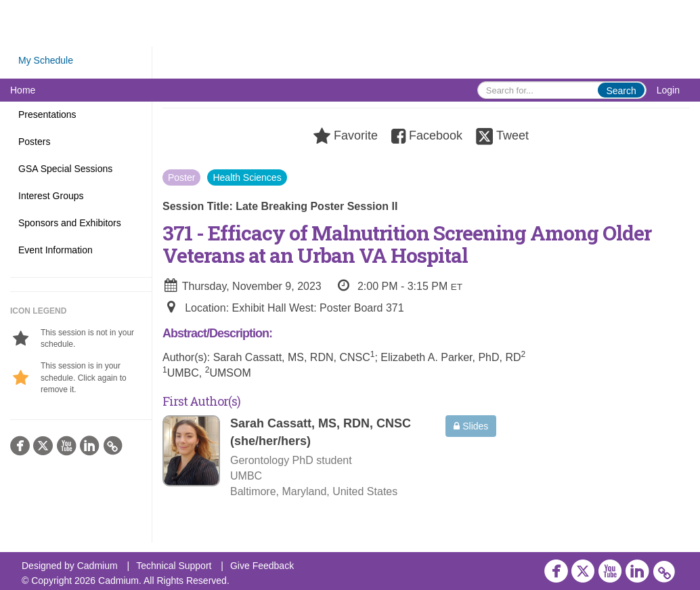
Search (621, 91)
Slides (471, 426)
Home (23, 90)
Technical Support (174, 566)
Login (668, 90)
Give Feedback (262, 566)
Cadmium (97, 566)
